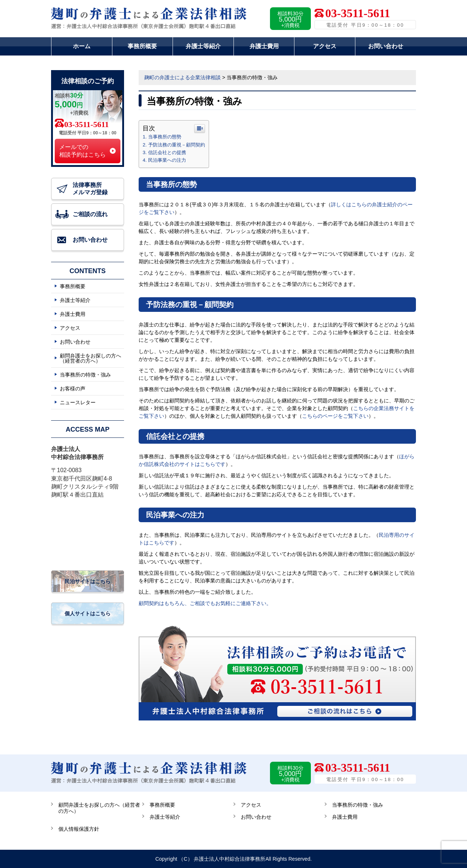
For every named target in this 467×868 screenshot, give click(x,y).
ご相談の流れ (90, 214)
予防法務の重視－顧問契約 (177, 145)
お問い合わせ (386, 46)
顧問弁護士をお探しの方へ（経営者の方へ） (90, 358)
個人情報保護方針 (79, 829)
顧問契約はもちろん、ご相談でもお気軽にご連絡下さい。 (205, 603)
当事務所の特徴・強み (85, 375)
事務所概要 (142, 46)
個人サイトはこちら (88, 613)
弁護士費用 (264, 46)
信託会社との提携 (167, 152)
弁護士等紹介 (203, 46)
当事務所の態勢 (165, 137)
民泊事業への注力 (167, 160)
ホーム (82, 46)
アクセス (325, 46)
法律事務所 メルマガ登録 (90, 189)
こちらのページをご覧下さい (335, 416)
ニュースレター (78, 402)
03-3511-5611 (86, 124)
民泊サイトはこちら (88, 581)
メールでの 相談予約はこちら (82, 151)
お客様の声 (73, 389)
